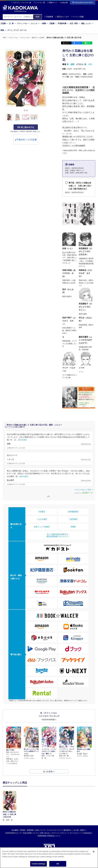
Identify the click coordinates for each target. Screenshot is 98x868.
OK (58, 864)
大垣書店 (42, 511)
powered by (84, 493)
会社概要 (15, 825)
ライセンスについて (54, 825)
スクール (23, 30)
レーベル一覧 (40, 3)
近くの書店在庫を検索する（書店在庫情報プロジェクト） (58, 535)
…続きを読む (22, 440)
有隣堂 (73, 527)
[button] (48, 117)
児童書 (53, 23)
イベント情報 (77, 17)
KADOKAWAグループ (13, 828)
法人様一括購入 (79, 825)
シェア (78, 43)
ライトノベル (23, 23)
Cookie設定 (87, 828)
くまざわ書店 (42, 519)
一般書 (44, 23)
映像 (3, 30)
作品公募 (64, 3)
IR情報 (22, 825)
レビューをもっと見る (83, 490)
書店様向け (68, 825)
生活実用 (75, 23)
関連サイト (53, 3)
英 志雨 (70, 64)
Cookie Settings (38, 864)
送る (88, 43)
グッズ (16, 30)
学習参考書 (63, 23)
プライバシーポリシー (59, 828)
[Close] (94, 852)
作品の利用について (30, 828)
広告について (40, 825)
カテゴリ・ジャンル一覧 (22, 3)
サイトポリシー (75, 828)
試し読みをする (26, 127)
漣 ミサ (88, 64)
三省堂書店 (73, 519)
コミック (35, 23)
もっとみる (48, 767)
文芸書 (4, 23)
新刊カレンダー (62, 17)
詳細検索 (49, 17)
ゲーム (10, 30)
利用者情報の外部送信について (49, 831)
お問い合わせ (45, 828)
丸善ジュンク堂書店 (42, 527)
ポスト (67, 43)
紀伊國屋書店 (73, 511)
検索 (37, 17)
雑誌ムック (87, 23)
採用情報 (30, 825)
